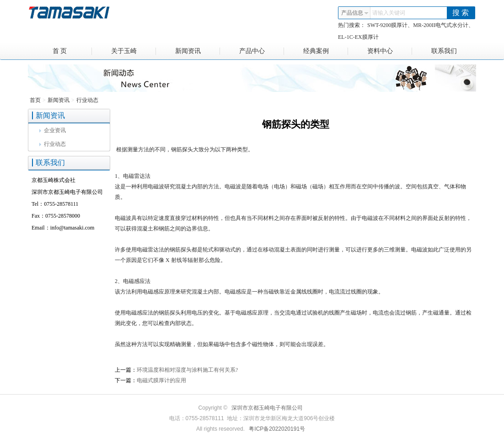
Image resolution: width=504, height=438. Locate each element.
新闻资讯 (198, 51)
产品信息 (355, 13)
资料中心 (390, 51)
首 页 (72, 51)
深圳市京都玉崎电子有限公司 (267, 408)
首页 (35, 100)
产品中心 (262, 51)
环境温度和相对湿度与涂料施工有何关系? (187, 370)
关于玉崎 (134, 51)
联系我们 (444, 51)
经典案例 (326, 51)
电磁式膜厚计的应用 (161, 380)
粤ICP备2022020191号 (277, 429)
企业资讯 (53, 130)
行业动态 (87, 100)
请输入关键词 (389, 13)
